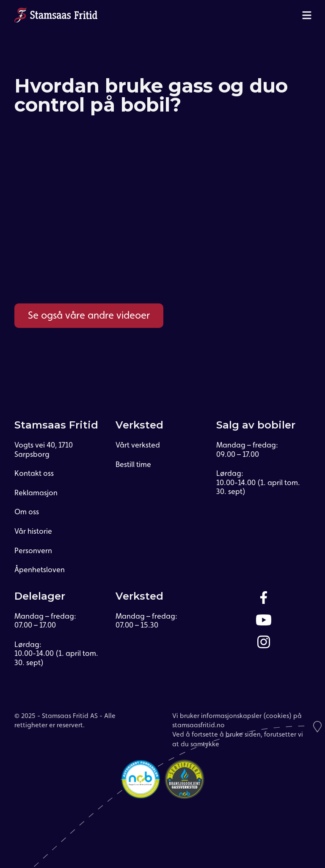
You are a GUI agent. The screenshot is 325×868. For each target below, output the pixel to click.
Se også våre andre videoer (89, 315)
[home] (56, 15)
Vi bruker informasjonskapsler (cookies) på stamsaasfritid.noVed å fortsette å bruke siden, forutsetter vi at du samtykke (238, 730)
